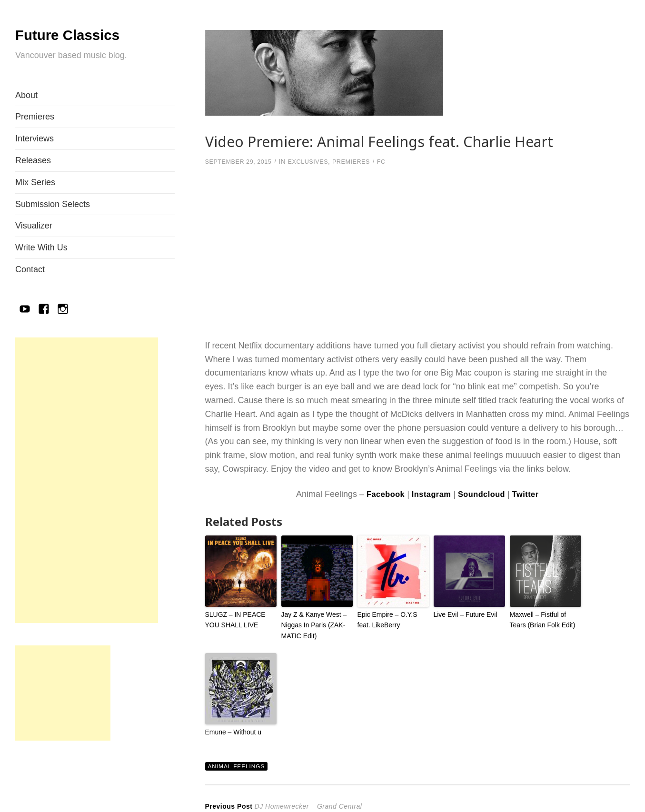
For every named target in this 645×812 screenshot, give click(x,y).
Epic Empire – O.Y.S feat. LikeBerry (392, 619)
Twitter (531, 494)
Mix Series (35, 182)
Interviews (35, 139)
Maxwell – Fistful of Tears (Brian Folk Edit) (545, 619)
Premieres (35, 117)
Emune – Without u (232, 729)
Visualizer (34, 226)
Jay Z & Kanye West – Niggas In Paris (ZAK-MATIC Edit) (312, 624)
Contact (30, 269)
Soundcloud (484, 494)
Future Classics (86, 33)
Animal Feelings (239, 763)
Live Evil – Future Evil (463, 614)
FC (396, 161)
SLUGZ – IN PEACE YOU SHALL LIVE (233, 619)
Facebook (380, 494)
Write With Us (41, 248)
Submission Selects (53, 204)
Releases (33, 160)
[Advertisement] (87, 480)
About (26, 95)
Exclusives (317, 161)
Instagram (430, 494)
